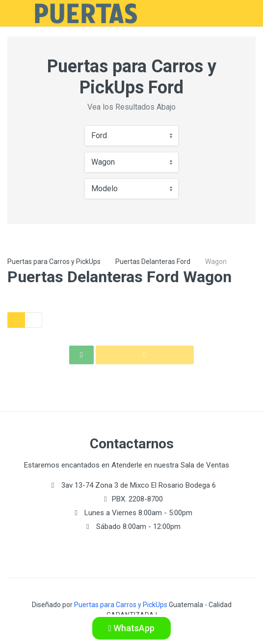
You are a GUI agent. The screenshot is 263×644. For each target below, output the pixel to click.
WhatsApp (132, 628)
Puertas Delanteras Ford (153, 262)
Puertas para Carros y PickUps (54, 262)
